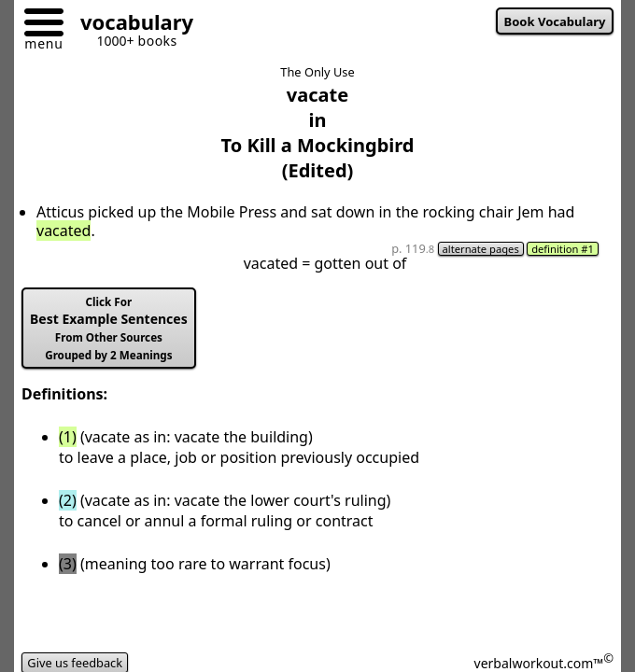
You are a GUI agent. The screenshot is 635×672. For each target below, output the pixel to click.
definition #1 (563, 249)
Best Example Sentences (109, 329)
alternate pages (481, 249)
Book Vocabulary (555, 21)
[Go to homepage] (130, 25)
